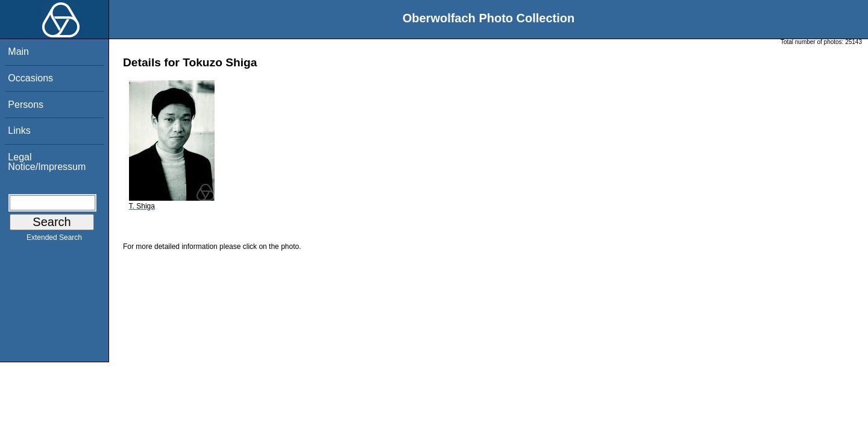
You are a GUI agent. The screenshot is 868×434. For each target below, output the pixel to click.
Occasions (30, 78)
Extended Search (54, 240)
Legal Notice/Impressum (47, 162)
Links (19, 131)
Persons (26, 105)
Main (18, 52)
